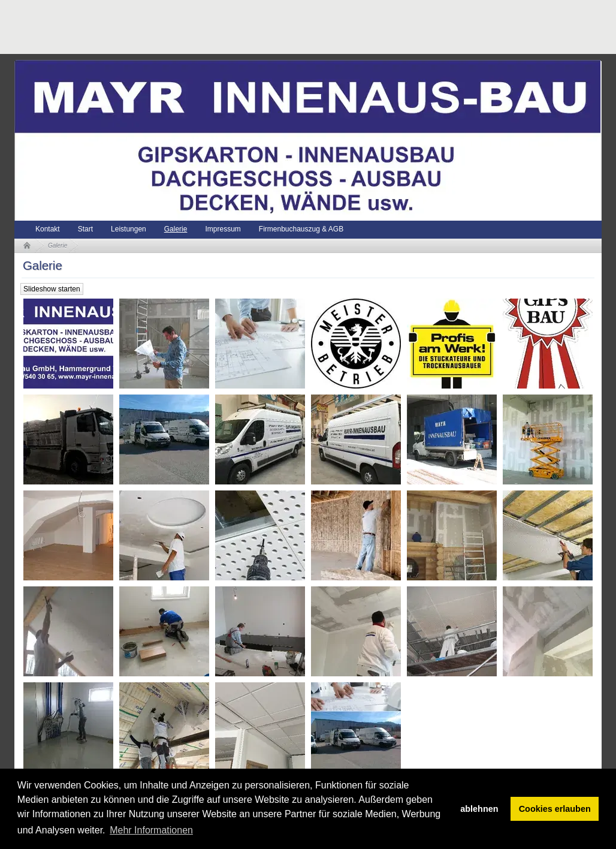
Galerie (176, 229)
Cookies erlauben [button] (555, 809)
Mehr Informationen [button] (151, 830)
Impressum (223, 229)
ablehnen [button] (479, 809)
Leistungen (129, 229)
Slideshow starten (52, 289)
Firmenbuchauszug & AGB (301, 229)
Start (85, 229)
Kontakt (48, 229)
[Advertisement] (232, 27)
